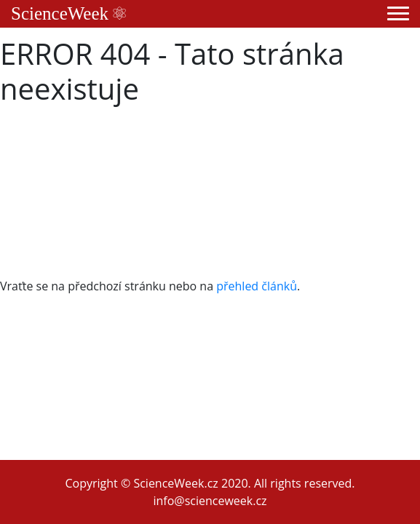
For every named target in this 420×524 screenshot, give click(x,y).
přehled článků (257, 286)
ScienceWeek (68, 13)
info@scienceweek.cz (210, 501)
